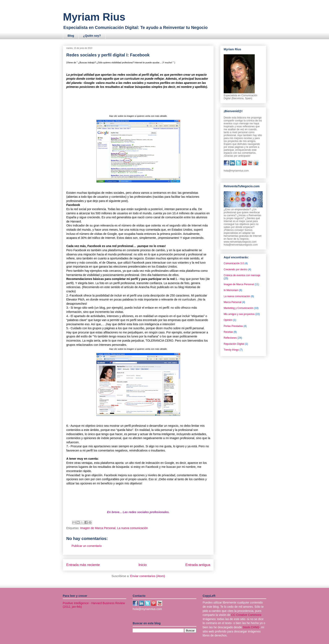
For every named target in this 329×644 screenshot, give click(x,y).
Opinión (228, 320)
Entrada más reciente (83, 565)
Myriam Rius (94, 17)
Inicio (143, 565)
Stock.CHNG (251, 627)
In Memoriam (231, 290)
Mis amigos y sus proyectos (239, 314)
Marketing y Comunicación (238, 308)
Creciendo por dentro (236, 269)
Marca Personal (232, 302)
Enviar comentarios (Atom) (148, 576)
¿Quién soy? (92, 36)
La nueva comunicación (133, 528)
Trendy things (231, 350)
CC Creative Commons (246, 615)
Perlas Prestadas (233, 326)
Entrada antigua (198, 565)
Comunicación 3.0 (234, 263)
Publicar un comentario (87, 546)
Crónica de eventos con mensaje (242, 275)
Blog (71, 36)
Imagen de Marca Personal (98, 528)
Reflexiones (230, 338)
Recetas (228, 332)
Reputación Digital (234, 344)
